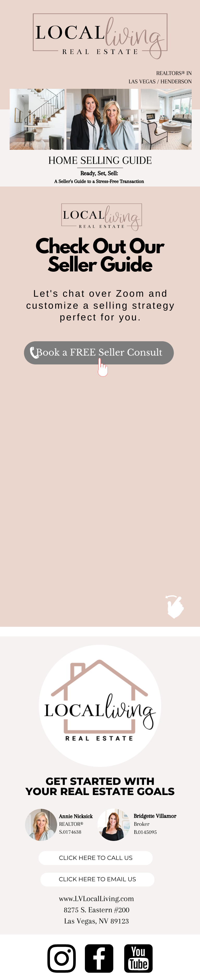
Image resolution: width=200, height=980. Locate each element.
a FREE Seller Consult (112, 353)
